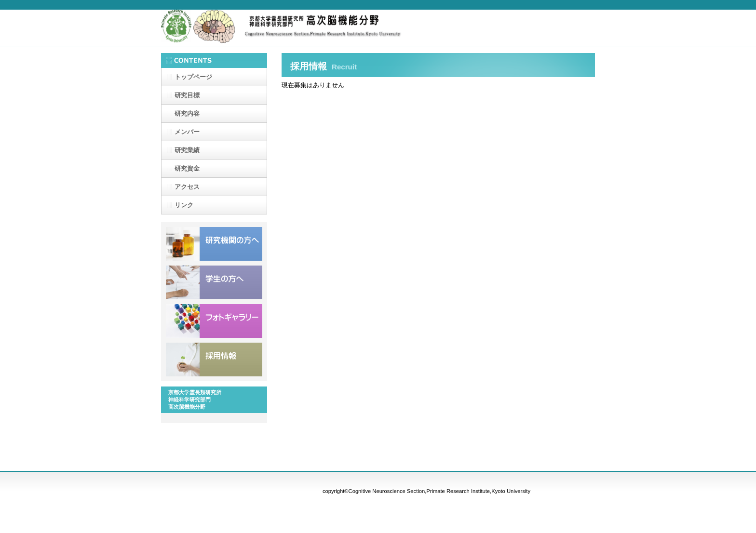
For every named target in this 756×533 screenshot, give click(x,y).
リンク (184, 205)
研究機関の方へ (214, 244)
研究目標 (187, 95)
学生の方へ (214, 282)
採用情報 (214, 360)
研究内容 (187, 113)
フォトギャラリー (214, 321)
